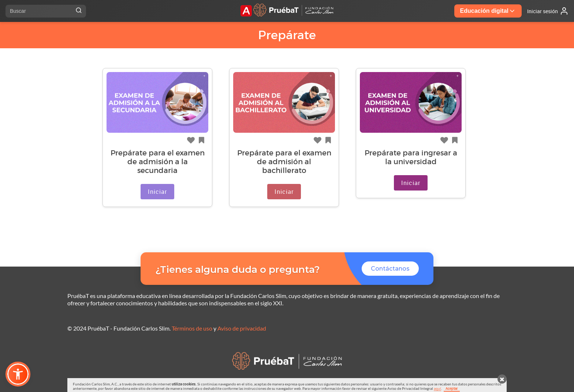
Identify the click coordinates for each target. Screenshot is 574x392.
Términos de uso (192, 328)
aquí (437, 388)
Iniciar (157, 192)
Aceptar (452, 388)
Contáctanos (390, 269)
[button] (18, 374)
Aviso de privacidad (242, 328)
